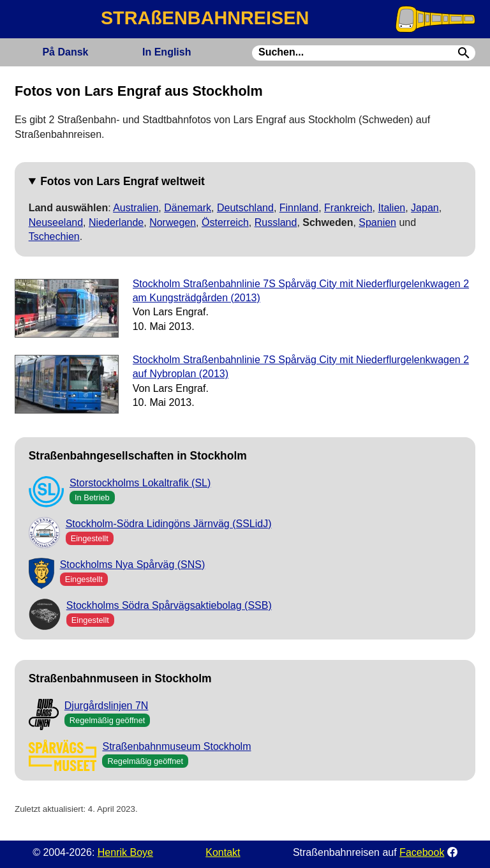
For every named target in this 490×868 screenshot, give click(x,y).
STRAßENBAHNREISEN (205, 18)
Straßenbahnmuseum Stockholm (176, 746)
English (167, 52)
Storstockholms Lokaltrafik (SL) (140, 483)
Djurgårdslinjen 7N (107, 706)
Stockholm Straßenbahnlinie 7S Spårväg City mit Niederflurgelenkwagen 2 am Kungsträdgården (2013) (301, 291)
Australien (136, 208)
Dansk (65, 52)
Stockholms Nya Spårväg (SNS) (133, 565)
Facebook (422, 852)
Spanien (377, 222)
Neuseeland (56, 222)
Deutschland (245, 208)
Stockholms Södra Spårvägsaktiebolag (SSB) (169, 605)
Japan (425, 208)
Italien (392, 208)
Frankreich (348, 208)
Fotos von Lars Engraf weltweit (122, 181)
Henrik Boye (125, 852)
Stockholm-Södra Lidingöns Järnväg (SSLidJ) (169, 524)
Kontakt (223, 852)
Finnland (299, 208)
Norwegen (173, 222)
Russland (276, 222)
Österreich (225, 222)
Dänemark (188, 208)
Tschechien (54, 236)
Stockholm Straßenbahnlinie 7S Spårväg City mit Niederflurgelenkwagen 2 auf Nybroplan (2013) (301, 367)
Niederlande (116, 222)
